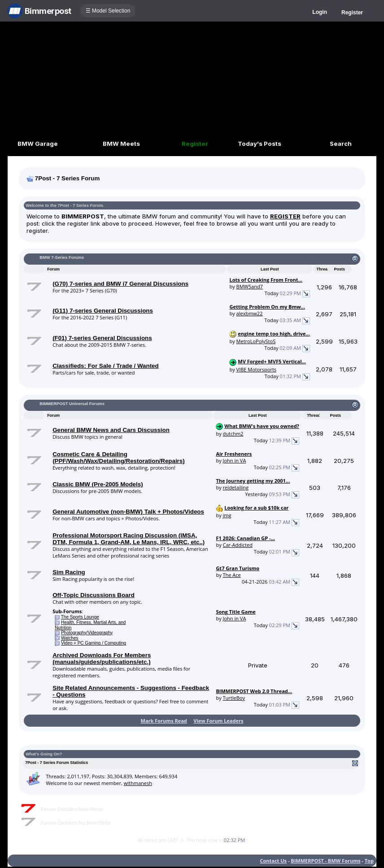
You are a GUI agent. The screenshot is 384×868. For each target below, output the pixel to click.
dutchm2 (233, 434)
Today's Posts (260, 144)
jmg (227, 515)
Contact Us (274, 861)
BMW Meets (121, 144)
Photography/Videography (87, 633)
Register (352, 13)
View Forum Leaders (218, 721)
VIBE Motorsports (257, 369)
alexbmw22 (250, 313)
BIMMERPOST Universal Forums (72, 404)
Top (369, 861)
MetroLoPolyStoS (256, 341)
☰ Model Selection (108, 11)
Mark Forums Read (164, 721)
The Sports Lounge (80, 617)
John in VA (235, 460)
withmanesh (138, 783)
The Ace (232, 575)
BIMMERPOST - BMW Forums (325, 861)
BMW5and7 (250, 286)
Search (341, 144)
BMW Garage (38, 144)
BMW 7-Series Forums (62, 257)
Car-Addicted (238, 545)
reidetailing (236, 487)
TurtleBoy (234, 698)
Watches (70, 638)
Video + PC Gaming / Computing (94, 643)
